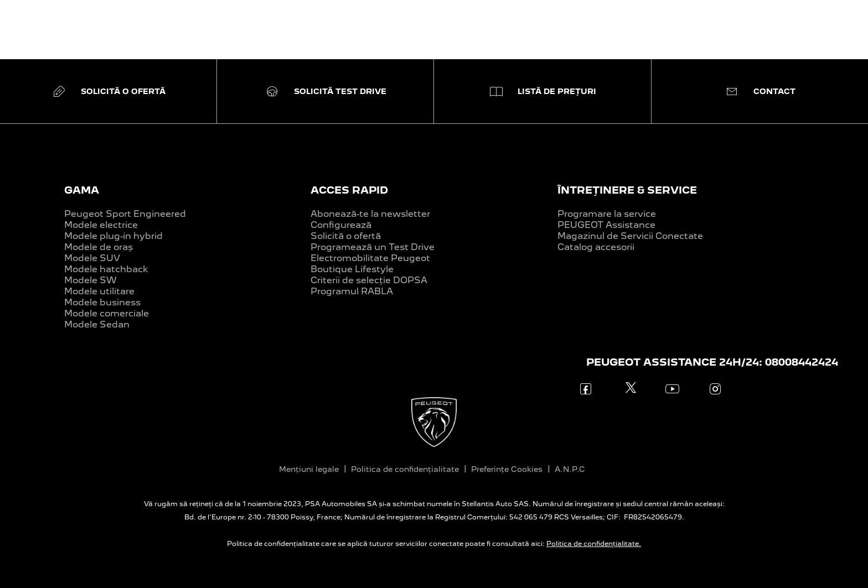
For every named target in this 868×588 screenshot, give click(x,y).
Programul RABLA (352, 291)
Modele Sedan (97, 324)
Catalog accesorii (596, 247)
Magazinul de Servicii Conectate (630, 236)
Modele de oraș (99, 247)
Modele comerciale (107, 313)
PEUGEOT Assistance (606, 225)
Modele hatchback (106, 269)
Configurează (341, 225)
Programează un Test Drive (373, 247)
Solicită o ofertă (346, 236)
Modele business (102, 302)
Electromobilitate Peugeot (370, 258)
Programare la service (607, 214)
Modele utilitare (99, 291)
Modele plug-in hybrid (113, 236)
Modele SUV (92, 258)
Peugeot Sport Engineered (125, 214)
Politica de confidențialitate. (594, 544)
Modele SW (91, 280)
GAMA (82, 190)
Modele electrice (101, 225)
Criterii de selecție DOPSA (369, 280)
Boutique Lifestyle (352, 269)
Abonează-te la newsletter (370, 214)
